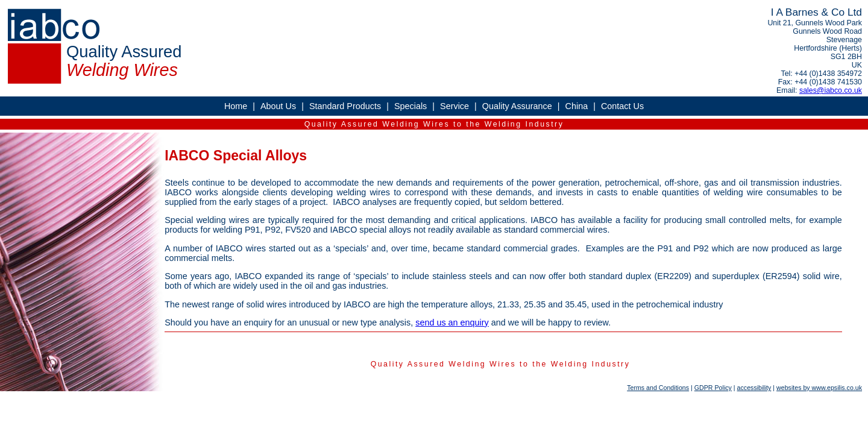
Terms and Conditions (658, 388)
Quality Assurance (517, 106)
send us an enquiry (452, 322)
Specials (410, 106)
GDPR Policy (713, 388)
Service (454, 106)
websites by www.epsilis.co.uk (819, 388)
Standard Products (345, 106)
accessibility (754, 388)
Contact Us (622, 106)
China (577, 106)
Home (236, 106)
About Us (278, 106)
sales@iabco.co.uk (831, 90)
